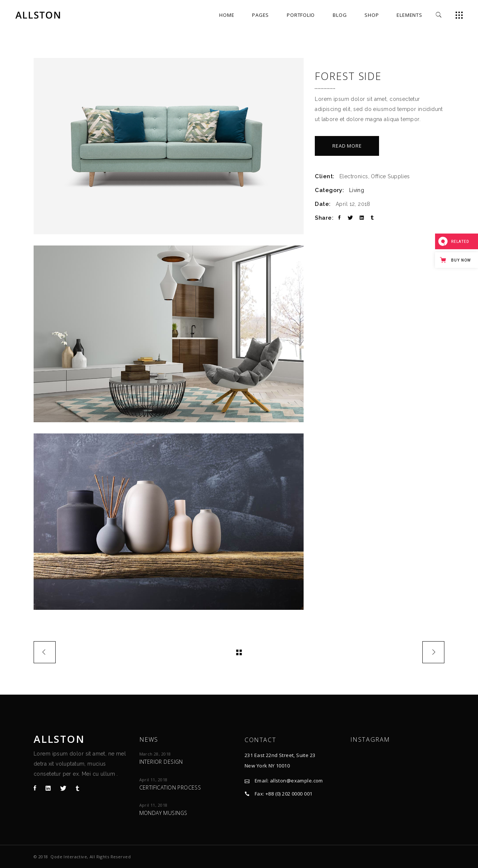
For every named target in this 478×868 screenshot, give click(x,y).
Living (357, 190)
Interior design (161, 762)
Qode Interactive (69, 857)
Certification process (170, 787)
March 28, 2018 (155, 754)
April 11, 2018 (153, 780)
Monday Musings (163, 813)
